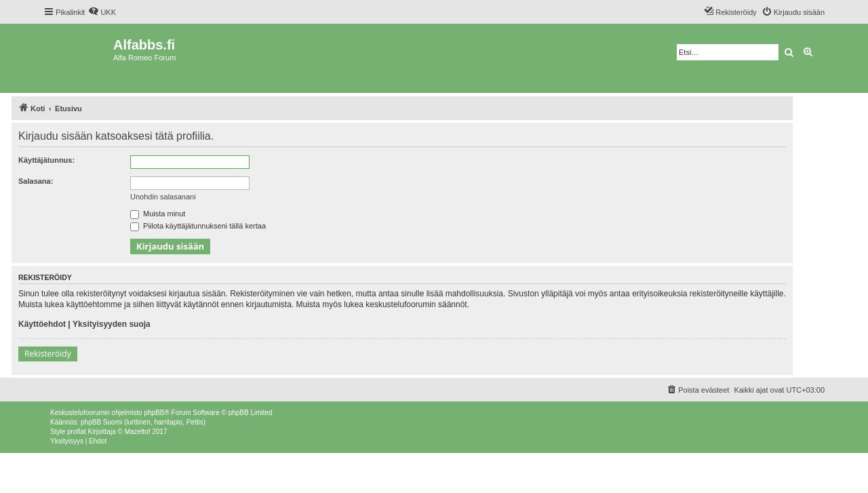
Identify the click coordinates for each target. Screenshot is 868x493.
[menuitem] (102, 12)
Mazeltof (138, 432)
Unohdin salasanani (163, 197)
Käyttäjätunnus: (46, 160)
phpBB (154, 413)
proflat (77, 432)
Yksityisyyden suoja (112, 324)
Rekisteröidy (48, 354)
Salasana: (36, 181)
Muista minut (158, 214)
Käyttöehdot (42, 324)
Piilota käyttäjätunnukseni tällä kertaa (198, 226)
